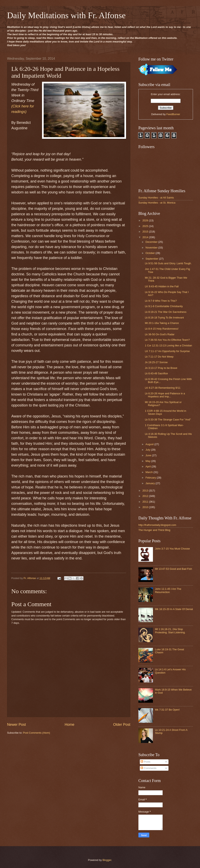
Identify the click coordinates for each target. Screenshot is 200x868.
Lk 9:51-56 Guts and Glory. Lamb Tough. (168, 263)
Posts (145, 762)
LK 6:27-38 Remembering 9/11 (163, 388)
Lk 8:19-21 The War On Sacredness (166, 312)
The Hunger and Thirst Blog (154, 530)
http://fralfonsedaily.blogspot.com (157, 525)
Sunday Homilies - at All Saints (156, 198)
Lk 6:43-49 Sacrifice (156, 373)
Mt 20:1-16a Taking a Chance (162, 323)
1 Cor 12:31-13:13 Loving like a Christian (168, 345)
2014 (146, 237)
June (149, 455)
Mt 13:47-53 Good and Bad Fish (173, 569)
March (149, 472)
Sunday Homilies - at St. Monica (157, 203)
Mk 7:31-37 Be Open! (167, 710)
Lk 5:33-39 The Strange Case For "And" (168, 420)
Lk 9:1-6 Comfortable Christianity (164, 306)
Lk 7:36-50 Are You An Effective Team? (167, 340)
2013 (146, 491)
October (150, 253)
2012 (146, 496)
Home (69, 725)
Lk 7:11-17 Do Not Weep (159, 357)
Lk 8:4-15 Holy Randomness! (162, 329)
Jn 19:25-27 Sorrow (156, 362)
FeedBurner (173, 114)
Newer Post (16, 725)
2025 (146, 226)
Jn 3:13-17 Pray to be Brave (161, 368)
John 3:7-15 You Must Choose (172, 549)
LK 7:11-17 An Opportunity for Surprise (167, 351)
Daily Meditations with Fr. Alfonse (66, 15)
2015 (146, 232)
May (148, 461)
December (152, 242)
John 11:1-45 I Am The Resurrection (168, 590)
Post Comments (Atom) (37, 733)
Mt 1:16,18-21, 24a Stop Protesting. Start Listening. (170, 631)
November (152, 248)
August (150, 444)
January (150, 483)
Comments (148, 768)
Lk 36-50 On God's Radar (160, 334)
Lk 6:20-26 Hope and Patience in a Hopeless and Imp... (165, 395)
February (151, 478)
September (152, 259)
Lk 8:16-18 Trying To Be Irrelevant (164, 318)
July (148, 450)
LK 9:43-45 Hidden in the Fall (162, 286)
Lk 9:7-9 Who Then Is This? (161, 301)
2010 (146, 507)
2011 (146, 502)
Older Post (122, 725)
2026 (146, 220)
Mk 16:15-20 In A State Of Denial (174, 609)
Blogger (107, 860)
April (148, 466)
